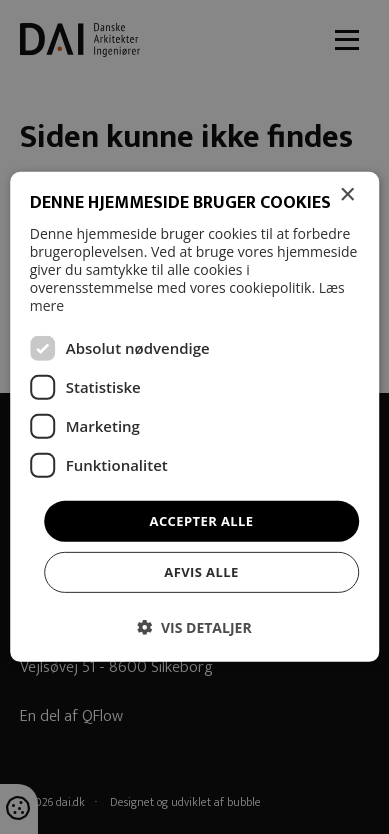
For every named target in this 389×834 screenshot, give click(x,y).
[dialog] (194, 417)
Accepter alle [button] (202, 521)
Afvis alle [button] (201, 572)
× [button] (346, 195)
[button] (194, 627)
